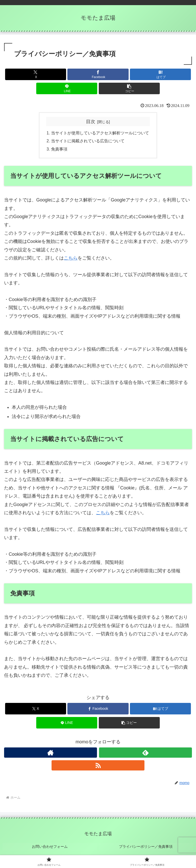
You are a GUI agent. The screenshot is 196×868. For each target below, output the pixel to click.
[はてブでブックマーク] (160, 74)
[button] (129, 88)
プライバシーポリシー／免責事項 (146, 847)
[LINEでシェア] (67, 88)
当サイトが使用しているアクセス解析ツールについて (100, 133)
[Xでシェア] (36, 74)
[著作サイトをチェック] (51, 753)
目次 (91, 122)
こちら (71, 259)
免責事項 (59, 150)
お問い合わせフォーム (50, 847)
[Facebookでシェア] (98, 74)
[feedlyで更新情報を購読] (145, 753)
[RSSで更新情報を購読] (98, 766)
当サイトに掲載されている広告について (88, 141)
